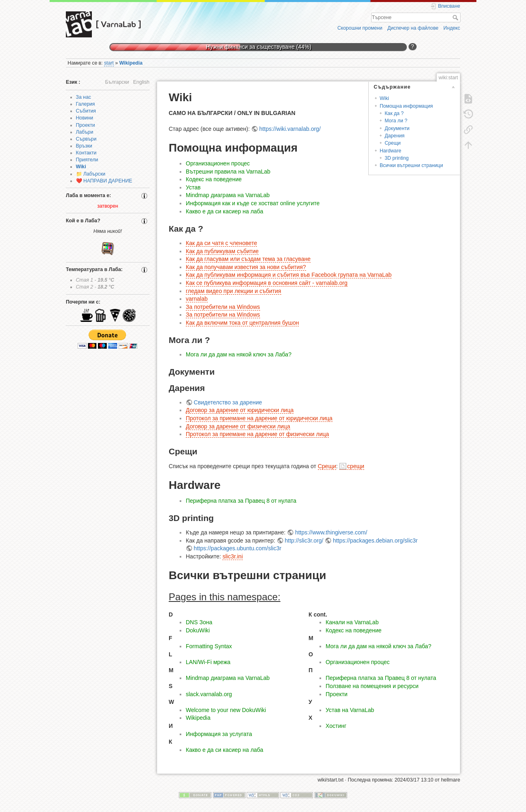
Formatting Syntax (209, 646)
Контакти (86, 153)
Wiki (81, 167)
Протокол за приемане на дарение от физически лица (257, 434)
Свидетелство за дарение (228, 402)
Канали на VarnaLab (352, 622)
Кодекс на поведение (214, 179)
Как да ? (394, 113)
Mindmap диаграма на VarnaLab (228, 195)
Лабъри (85, 132)
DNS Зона (199, 622)
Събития (86, 111)
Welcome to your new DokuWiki (226, 710)
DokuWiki (198, 630)
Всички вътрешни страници (411, 165)
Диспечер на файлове (413, 28)
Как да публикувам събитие (222, 251)
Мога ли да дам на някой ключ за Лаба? (239, 354)
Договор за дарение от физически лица (238, 426)
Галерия (86, 104)
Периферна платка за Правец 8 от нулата (241, 501)
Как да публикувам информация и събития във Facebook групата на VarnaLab (289, 275)
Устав (193, 187)
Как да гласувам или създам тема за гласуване (248, 259)
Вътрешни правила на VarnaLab (228, 172)
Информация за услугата (219, 734)
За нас (84, 97)
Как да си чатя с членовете (221, 243)
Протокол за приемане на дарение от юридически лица (259, 418)
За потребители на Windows (223, 307)
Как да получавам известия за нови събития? (246, 267)
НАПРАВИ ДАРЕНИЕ (108, 181)
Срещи (392, 143)
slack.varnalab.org (209, 694)
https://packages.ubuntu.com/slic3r (238, 548)
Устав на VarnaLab (350, 710)
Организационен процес (218, 163)
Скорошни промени (360, 28)
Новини (85, 118)
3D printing (397, 158)
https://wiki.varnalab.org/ (290, 129)
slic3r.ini (233, 556)
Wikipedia (131, 63)
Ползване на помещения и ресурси (372, 686)
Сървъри (86, 139)
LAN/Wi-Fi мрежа (208, 662)
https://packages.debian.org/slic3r (375, 541)
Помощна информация (406, 106)
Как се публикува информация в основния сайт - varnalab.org (267, 283)
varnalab (197, 299)
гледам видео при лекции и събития (234, 291)
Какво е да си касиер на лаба (225, 211)
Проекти (86, 125)
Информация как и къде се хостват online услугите (253, 203)
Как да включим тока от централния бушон (242, 323)
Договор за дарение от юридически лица (240, 410)
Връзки (84, 146)
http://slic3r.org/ (304, 541)
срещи (356, 466)
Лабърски (94, 174)
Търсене (456, 17)
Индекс (452, 28)
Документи (397, 128)
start (109, 63)
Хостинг (336, 726)
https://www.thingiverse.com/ (331, 532)
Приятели (87, 160)
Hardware (390, 151)
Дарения (394, 136)
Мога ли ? (396, 121)
